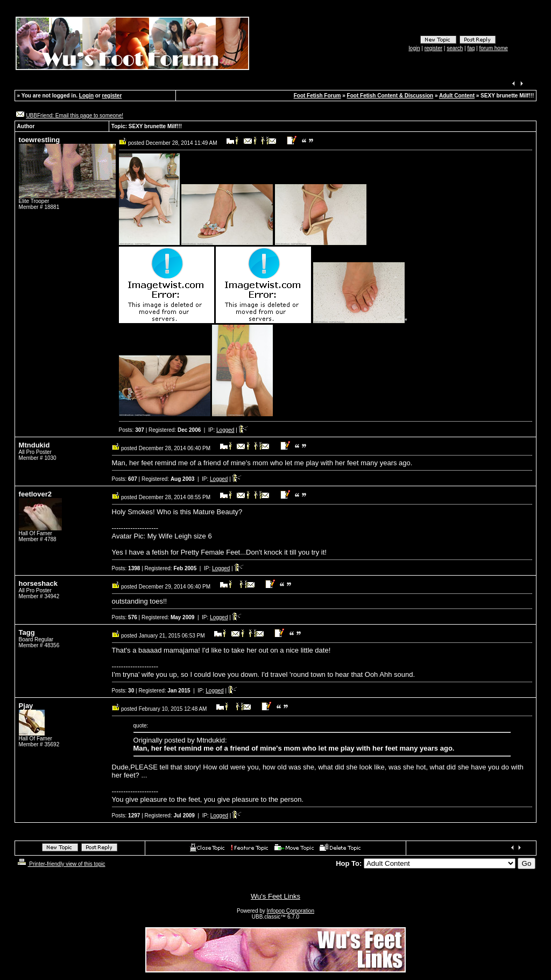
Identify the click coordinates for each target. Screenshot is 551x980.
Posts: (132, 430)
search (455, 48)
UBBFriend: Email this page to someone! (75, 115)
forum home (493, 48)
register (433, 48)
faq (471, 48)
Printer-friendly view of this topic (61, 864)
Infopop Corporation (291, 911)
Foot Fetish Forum (317, 96)
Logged (225, 430)
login (414, 48)
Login (86, 96)
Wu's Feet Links (275, 896)
